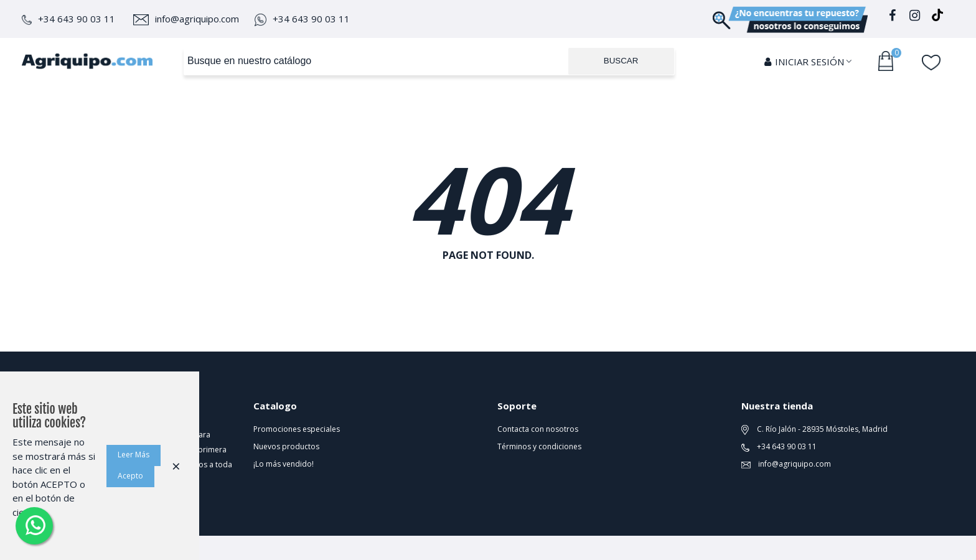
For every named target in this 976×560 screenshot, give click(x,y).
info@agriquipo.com (186, 19)
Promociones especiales (297, 429)
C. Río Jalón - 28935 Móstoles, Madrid (814, 429)
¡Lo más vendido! (284, 464)
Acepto (130, 476)
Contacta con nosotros (538, 429)
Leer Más (134, 455)
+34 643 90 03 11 (68, 19)
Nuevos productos (286, 446)
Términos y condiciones (539, 446)
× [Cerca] (176, 466)
